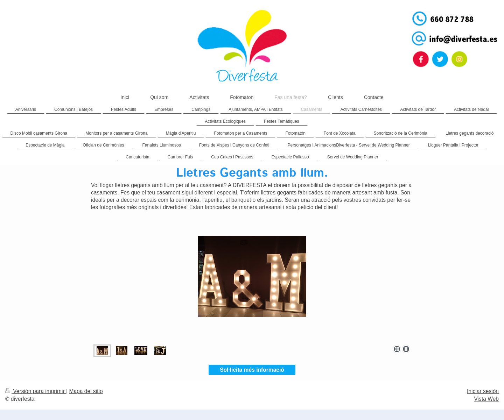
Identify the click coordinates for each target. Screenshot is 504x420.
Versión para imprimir (36, 391)
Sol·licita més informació (252, 370)
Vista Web (487, 399)
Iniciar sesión (483, 391)
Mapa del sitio (86, 391)
